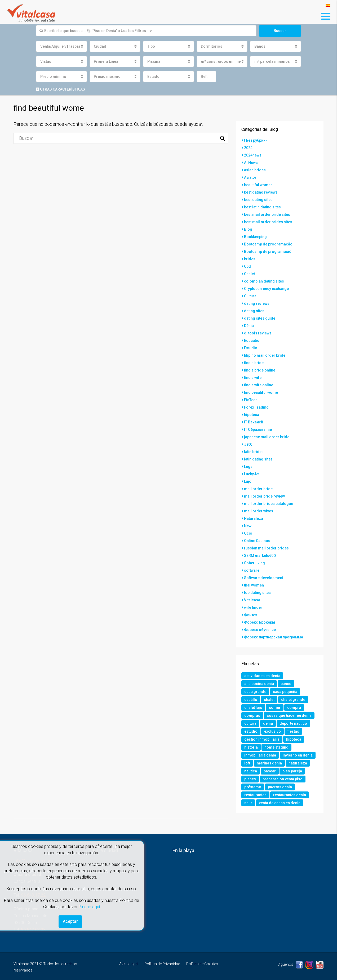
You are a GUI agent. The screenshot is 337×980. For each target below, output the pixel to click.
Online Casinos (257, 541)
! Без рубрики (256, 140)
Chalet (249, 274)
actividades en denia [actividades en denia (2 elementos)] (262, 676)
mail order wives (259, 511)
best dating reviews (261, 192)
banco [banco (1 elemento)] (286, 684)
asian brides (255, 170)
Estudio (251, 348)
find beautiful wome (261, 392)
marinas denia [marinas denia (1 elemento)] (269, 763)
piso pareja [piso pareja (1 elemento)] (292, 771)
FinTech (251, 400)
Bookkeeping (255, 237)
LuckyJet (252, 474)
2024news (253, 155)
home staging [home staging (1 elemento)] (276, 747)
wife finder (253, 607)
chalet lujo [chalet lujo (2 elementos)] (253, 708)
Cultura (250, 296)
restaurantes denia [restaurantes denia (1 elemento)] (290, 795)
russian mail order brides (266, 548)
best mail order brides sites (268, 222)
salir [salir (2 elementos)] (248, 803)
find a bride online (260, 370)
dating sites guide (260, 318)
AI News (251, 163)
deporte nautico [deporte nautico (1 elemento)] (293, 723)
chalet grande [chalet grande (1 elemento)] (293, 700)
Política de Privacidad (162, 964)
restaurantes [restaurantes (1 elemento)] (255, 795)
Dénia (249, 326)
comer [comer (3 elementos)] (275, 708)
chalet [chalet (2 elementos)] (269, 700)
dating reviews (257, 303)
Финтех (250, 615)
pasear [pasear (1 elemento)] (270, 771)
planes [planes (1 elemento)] (250, 779)
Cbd (247, 266)
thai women (254, 585)
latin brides (254, 452)
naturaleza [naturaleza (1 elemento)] (298, 763)
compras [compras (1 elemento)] (252, 715)
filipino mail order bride (265, 355)
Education (253, 341)
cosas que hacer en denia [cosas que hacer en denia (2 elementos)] (289, 715)
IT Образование (258, 429)
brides (250, 259)
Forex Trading (256, 407)
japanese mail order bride (267, 437)
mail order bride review (264, 496)
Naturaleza (254, 518)
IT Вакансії (254, 422)
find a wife (253, 378)
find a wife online (259, 385)
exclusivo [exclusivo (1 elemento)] (272, 731)
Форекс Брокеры (260, 622)
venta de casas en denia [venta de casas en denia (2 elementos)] (280, 803)
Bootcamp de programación (269, 252)
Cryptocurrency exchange (266, 289)
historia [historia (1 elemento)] (251, 747)
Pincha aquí (89, 907)
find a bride (254, 363)
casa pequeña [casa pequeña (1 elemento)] (285, 692)
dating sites (254, 311)
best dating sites (258, 200)
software (252, 570)
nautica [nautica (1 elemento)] (251, 771)
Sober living (254, 563)
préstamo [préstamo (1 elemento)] (253, 787)
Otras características (61, 89)
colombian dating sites (264, 281)
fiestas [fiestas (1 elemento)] (293, 731)
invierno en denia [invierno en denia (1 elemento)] (298, 755)
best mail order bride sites (267, 214)
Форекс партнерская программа (274, 637)
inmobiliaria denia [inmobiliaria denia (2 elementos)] (260, 755)
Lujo (248, 481)
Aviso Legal (129, 964)
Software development (264, 578)
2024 (248, 148)
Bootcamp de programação (268, 244)
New (248, 526)
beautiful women (258, 185)
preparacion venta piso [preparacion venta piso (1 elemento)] (283, 779)
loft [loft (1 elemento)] (247, 763)
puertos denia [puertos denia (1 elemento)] (280, 787)
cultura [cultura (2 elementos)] (250, 723)
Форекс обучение (260, 630)
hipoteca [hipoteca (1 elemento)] (294, 739)
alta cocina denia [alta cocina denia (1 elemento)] (259, 684)
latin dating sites (258, 459)
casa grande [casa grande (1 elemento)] (255, 692)
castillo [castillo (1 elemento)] (251, 700)
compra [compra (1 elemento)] (294, 708)
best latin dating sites (262, 207)
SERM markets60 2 (260, 556)
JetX (248, 444)
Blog (248, 229)
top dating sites (257, 593)
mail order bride (258, 489)
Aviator (250, 177)
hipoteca (252, 415)
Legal (249, 467)
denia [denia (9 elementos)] (268, 723)
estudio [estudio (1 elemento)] (251, 731)
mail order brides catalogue (269, 504)
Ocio (248, 533)
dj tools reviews (258, 333)
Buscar (280, 31)
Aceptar (70, 921)
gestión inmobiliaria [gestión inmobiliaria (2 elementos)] (262, 739)
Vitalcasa (252, 600)
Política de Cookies (202, 964)
